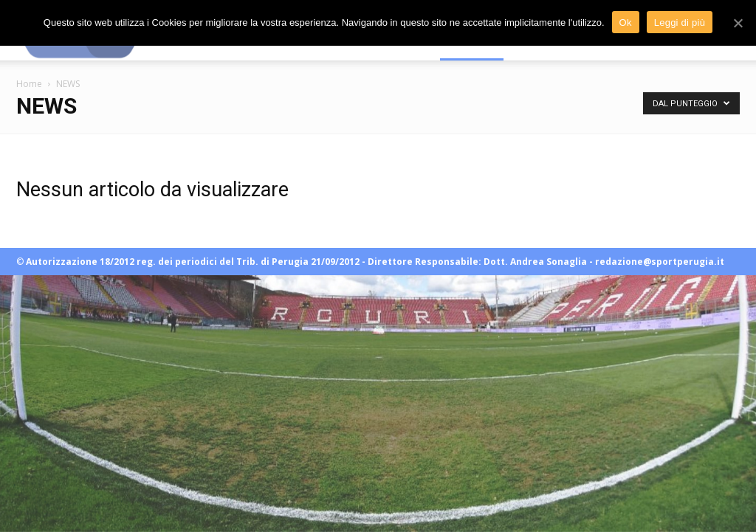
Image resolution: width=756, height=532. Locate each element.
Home (29, 84)
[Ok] (738, 23)
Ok (626, 23)
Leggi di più (680, 23)
